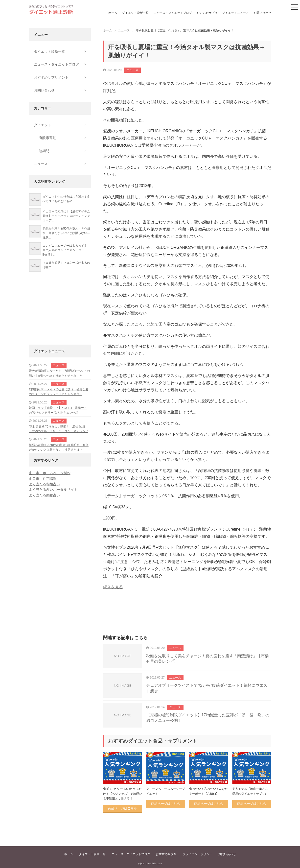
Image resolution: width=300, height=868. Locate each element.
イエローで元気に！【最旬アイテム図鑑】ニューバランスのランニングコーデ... (66, 216)
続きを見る (113, 587)
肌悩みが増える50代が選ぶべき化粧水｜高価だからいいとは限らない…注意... (66, 233)
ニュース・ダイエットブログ (173, 13)
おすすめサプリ (207, 13)
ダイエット (43, 125)
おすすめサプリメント (51, 77)
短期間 (44, 151)
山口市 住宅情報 (43, 479)
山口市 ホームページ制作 (50, 473)
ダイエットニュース (235, 13)
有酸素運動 (47, 138)
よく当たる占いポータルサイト (53, 490)
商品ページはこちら (123, 808)
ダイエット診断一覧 (135, 13)
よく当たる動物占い (45, 495)
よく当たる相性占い (45, 484)
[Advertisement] (187, 618)
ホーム (113, 13)
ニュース (132, 70)
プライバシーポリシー (197, 854)
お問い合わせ (262, 13)
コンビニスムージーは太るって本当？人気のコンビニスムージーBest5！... (65, 250)
